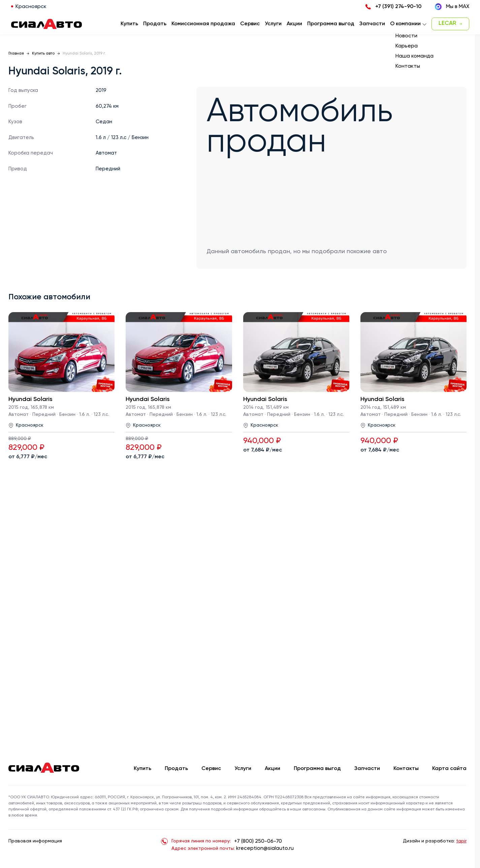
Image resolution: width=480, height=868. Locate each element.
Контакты (406, 769)
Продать (155, 24)
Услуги (243, 769)
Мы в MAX (452, 7)
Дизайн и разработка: (435, 841)
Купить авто (43, 54)
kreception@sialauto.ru (265, 848)
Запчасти (367, 769)
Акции (273, 769)
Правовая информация (35, 841)
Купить (142, 769)
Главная (16, 54)
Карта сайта (449, 769)
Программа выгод (317, 769)
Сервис (211, 769)
